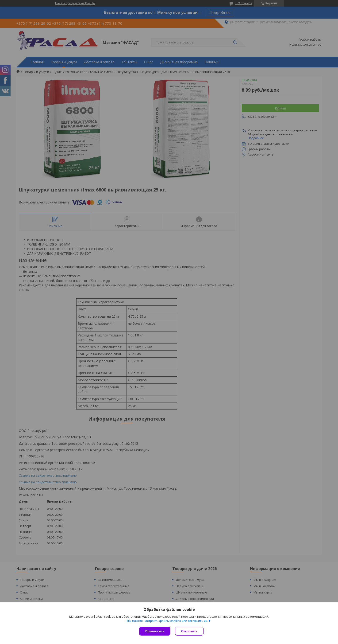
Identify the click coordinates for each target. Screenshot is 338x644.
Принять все (155, 631)
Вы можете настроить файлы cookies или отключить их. (167, 621)
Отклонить (189, 631)
